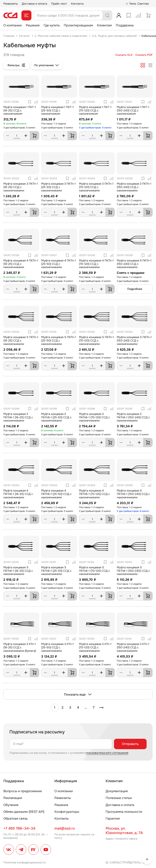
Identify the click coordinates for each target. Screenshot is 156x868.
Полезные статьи (119, 798)
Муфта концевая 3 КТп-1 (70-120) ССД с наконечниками (95, 647)
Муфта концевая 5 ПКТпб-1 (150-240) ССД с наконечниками (133, 571)
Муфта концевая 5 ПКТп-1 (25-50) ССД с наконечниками (59, 340)
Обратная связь (15, 818)
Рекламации (13, 798)
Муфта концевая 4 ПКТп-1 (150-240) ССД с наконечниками (134, 264)
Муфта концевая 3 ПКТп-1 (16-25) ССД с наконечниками (21, 187)
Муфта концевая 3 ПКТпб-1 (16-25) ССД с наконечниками (18, 417)
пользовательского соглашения (107, 753)
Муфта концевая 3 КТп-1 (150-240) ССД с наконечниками (133, 647)
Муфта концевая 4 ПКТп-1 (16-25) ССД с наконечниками (21, 264)
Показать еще (78, 694)
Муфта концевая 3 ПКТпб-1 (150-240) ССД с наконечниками (133, 417)
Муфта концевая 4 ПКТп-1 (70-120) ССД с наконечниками (96, 264)
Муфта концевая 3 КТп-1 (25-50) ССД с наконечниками (57, 647)
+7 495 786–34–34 (19, 828)
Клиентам (104, 25)
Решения (33, 25)
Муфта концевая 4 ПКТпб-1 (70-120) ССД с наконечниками (94, 494)
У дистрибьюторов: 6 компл (133, 511)
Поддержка (125, 25)
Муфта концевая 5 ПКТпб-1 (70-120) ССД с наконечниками (94, 571)
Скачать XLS (124, 55)
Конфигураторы (67, 812)
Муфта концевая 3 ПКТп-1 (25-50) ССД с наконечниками (58, 187)
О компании (13, 25)
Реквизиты (11, 4)
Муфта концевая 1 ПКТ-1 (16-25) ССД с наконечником (20, 110)
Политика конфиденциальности (24, 862)
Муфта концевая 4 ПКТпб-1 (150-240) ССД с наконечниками (133, 494)
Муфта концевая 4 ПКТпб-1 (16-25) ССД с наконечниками (18, 494)
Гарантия (113, 818)
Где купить (52, 25)
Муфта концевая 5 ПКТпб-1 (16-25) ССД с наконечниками (18, 571)
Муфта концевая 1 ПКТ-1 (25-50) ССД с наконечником (57, 110)
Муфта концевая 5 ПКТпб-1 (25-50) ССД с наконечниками (56, 571)
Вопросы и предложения (23, 791)
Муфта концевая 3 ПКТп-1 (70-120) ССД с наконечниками (96, 187)
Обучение (11, 805)
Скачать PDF (144, 55)
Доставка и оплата (34, 4)
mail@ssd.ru (65, 828)
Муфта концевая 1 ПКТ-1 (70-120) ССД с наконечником (95, 110)
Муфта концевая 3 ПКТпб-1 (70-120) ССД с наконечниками (94, 417)
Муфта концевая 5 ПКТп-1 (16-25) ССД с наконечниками (21, 340)
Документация (117, 791)
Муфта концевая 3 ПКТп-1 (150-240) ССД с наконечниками (134, 187)
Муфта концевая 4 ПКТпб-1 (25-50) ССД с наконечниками (56, 494)
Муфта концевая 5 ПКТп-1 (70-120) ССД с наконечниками (96, 340)
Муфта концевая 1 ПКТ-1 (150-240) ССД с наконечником (133, 110)
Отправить (130, 744)
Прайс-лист (59, 4)
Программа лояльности (124, 812)
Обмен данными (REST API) (24, 812)
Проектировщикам (78, 25)
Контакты (77, 4)
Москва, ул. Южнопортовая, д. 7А (124, 831)
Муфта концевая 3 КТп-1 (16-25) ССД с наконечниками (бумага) (20, 647)
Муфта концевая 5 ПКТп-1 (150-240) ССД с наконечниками (134, 340)
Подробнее (135, 289)
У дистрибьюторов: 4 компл (95, 128)
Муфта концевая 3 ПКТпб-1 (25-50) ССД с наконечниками (56, 417)
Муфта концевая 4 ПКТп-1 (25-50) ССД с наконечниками (58, 264)
